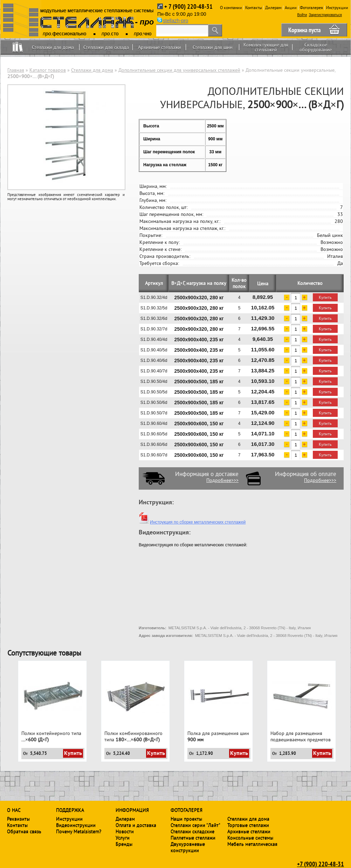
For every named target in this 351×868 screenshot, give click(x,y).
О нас (14, 810)
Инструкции (337, 8)
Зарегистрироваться (325, 15)
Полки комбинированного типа (133, 736)
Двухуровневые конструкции (188, 847)
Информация (132, 810)
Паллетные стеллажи (193, 838)
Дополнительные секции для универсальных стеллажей (179, 70)
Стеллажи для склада (106, 47)
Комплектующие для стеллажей (266, 47)
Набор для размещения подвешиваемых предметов (301, 736)
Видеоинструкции (76, 825)
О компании (231, 8)
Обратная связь (24, 831)
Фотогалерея (311, 8)
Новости (125, 831)
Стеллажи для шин (213, 47)
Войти (302, 15)
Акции (291, 8)
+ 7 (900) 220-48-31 (188, 6)
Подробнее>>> (222, 480)
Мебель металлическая (252, 844)
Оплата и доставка (136, 825)
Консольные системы (250, 838)
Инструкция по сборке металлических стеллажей (192, 522)
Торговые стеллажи (248, 825)
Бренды (124, 844)
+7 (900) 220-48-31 (321, 864)
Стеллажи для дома (53, 47)
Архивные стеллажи (160, 47)
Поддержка (70, 810)
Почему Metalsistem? (79, 831)
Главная (16, 70)
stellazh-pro (175, 21)
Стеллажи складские (192, 831)
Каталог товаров (48, 70)
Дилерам (273, 8)
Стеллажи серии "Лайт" (195, 825)
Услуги (123, 838)
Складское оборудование (316, 47)
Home (18, 47)
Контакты (254, 8)
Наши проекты (186, 819)
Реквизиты (18, 819)
